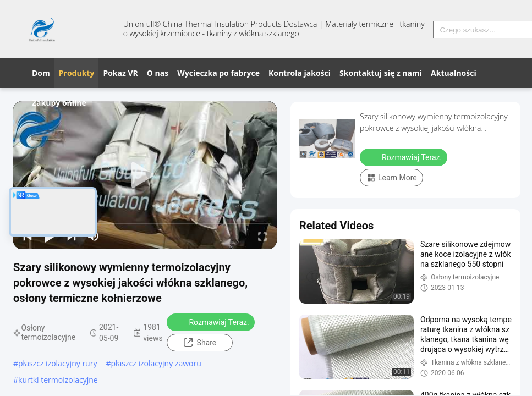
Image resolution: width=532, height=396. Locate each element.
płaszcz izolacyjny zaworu (156, 363)
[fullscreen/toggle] (262, 236)
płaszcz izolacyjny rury (57, 363)
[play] (145, 175)
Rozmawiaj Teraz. (212, 322)
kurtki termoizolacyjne (58, 380)
